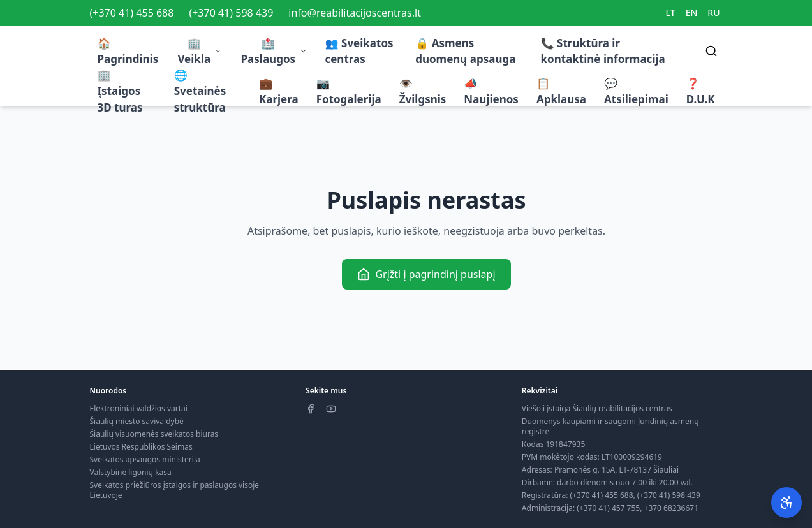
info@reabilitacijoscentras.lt (355, 13)
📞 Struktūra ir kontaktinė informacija (603, 51)
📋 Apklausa (561, 92)
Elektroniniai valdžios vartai (139, 408)
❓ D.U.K (701, 92)
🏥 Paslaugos (274, 51)
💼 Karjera (279, 92)
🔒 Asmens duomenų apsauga (465, 51)
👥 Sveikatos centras (359, 51)
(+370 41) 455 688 (132, 13)
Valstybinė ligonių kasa (131, 472)
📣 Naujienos (491, 92)
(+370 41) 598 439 (231, 13)
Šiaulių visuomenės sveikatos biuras (154, 434)
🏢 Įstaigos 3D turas (120, 91)
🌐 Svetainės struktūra (200, 91)
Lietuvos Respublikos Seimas (141, 447)
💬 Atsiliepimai (636, 92)
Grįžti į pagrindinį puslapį (426, 274)
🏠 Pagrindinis (128, 51)
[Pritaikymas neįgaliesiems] (786, 502)
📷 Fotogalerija (349, 92)
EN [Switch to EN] (692, 12)
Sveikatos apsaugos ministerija (145, 459)
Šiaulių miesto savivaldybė (137, 421)
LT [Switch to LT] (671, 12)
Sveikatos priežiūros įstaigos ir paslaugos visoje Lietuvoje (175, 490)
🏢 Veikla (200, 51)
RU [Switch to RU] (713, 12)
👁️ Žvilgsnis (423, 92)
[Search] (711, 51)
